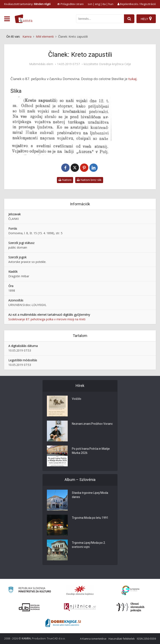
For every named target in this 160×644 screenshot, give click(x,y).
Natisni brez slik (89, 180)
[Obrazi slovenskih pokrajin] (131, 607)
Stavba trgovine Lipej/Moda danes (90, 495)
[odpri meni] (7, 19)
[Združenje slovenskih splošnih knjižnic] (80, 607)
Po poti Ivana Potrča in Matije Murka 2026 (91, 451)
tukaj (132, 79)
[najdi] (129, 19)
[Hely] (146, 19)
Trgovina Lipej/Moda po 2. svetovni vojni (89, 545)
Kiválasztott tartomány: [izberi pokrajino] (27, 4)
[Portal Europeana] (131, 590)
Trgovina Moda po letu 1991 (90, 518)
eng (97, 4)
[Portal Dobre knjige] (63, 623)
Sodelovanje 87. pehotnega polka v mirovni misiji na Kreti (47, 319)
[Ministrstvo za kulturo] (29, 590)
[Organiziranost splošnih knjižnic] (80, 590)
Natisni (65, 180)
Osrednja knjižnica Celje (115, 64)
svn (90, 4)
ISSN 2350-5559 (146, 639)
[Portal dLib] (29, 607)
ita (104, 4)
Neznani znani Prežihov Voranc (92, 424)
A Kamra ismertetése (93, 639)
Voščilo (77, 399)
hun (111, 4)
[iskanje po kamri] (100, 19)
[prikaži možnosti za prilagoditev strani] (70, 4)
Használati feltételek (122, 639)
